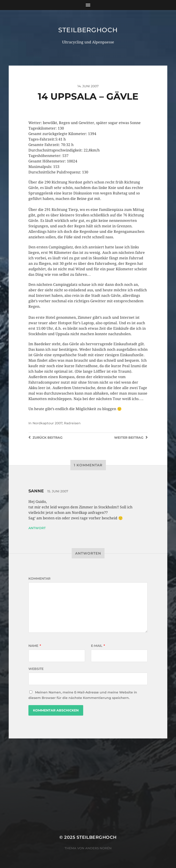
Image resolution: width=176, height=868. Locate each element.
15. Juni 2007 (58, 491)
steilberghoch (88, 30)
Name (35, 646)
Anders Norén (98, 848)
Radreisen (72, 423)
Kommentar (39, 579)
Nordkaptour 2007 (47, 423)
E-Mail (98, 646)
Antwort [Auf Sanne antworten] (37, 528)
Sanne (36, 491)
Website (36, 669)
